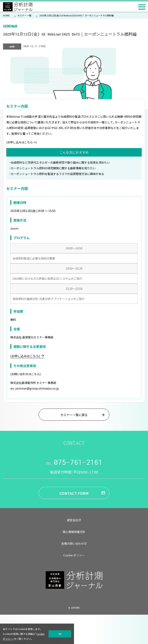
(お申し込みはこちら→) (21, 142)
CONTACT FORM (74, 493)
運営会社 (74, 520)
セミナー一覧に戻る (74, 415)
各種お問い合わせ (74, 543)
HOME (6, 15)
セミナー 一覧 (24, 15)
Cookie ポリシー (74, 555)
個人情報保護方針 (74, 532)
